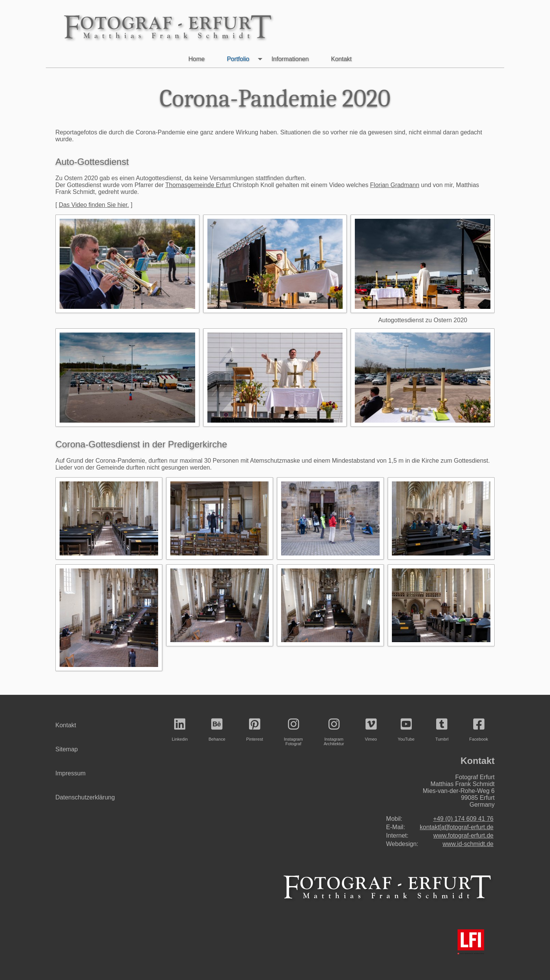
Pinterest (255, 730)
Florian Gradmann (395, 185)
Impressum (70, 773)
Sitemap (67, 749)
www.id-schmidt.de (468, 844)
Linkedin (180, 730)
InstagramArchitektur (334, 732)
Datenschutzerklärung (85, 797)
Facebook (479, 730)
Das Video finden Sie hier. (94, 205)
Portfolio (246, 59)
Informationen (290, 59)
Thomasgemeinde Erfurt (198, 185)
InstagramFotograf (293, 732)
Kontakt (341, 59)
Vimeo (371, 730)
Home (197, 59)
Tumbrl (442, 730)
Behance (217, 730)
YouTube (406, 730)
